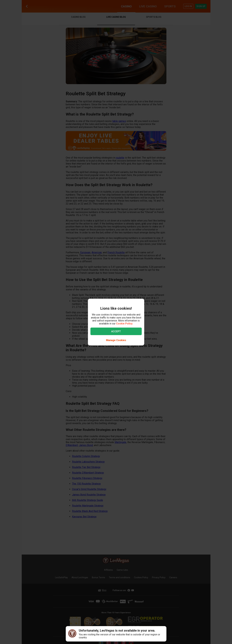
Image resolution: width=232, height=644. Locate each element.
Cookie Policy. (124, 324)
